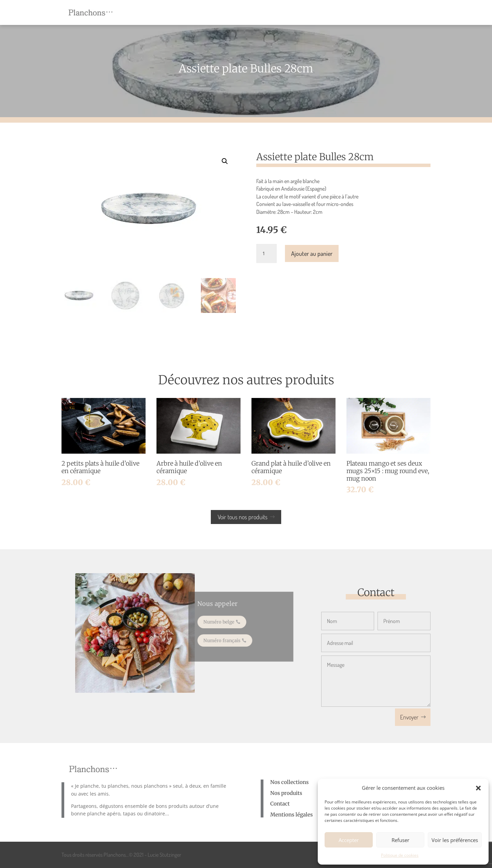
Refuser (400, 840)
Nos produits (286, 793)
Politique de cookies (400, 855)
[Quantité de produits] (266, 253)
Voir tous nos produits (243, 517)
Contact (280, 804)
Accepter (349, 840)
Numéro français (224, 639)
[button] (478, 788)
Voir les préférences (455, 840)
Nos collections (289, 782)
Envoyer (409, 717)
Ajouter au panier (312, 253)
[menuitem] (191, 12)
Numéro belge (221, 622)
